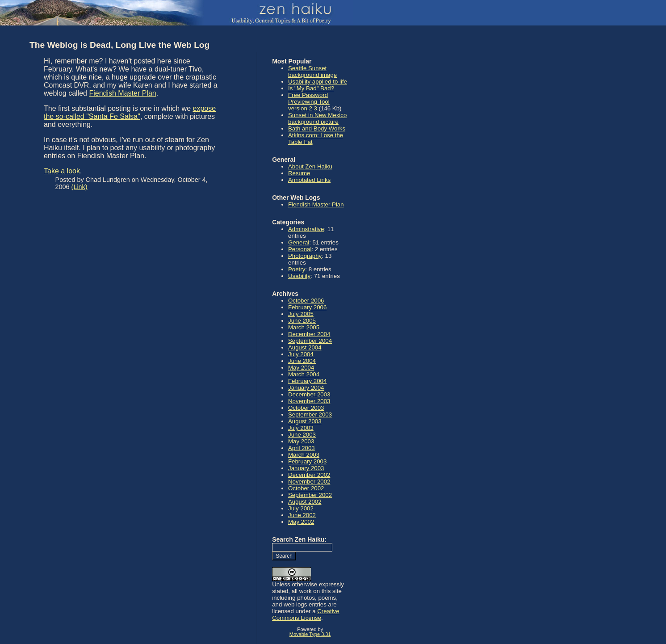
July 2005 (301, 314)
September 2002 (310, 495)
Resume (299, 173)
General (299, 242)
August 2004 (305, 347)
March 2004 (304, 374)
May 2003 (301, 441)
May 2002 (301, 522)
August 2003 (305, 421)
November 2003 (309, 401)
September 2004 (310, 341)
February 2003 (307, 461)
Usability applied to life (318, 82)
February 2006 (307, 307)
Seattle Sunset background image (312, 72)
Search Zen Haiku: (299, 539)
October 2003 (306, 408)
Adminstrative (306, 229)
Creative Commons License (306, 615)
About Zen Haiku (310, 166)
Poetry (297, 269)
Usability (299, 276)
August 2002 (305, 502)
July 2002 (301, 508)
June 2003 (302, 435)
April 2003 (302, 448)
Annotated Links (309, 180)
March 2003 (304, 455)
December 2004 (309, 334)
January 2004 (306, 388)
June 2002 (302, 515)
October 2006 (306, 301)
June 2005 (302, 321)
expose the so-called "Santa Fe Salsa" (130, 112)
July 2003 (301, 428)
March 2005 (304, 327)
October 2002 (306, 488)
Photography (305, 256)
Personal (300, 249)
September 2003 (310, 415)
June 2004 (302, 361)
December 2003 (309, 394)
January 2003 (306, 468)
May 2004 (301, 368)
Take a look (62, 171)
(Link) (80, 187)
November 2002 (309, 482)
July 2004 (301, 354)
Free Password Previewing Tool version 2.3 (309, 102)
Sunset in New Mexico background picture (317, 118)
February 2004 (307, 381)
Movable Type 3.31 (310, 634)
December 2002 (309, 475)
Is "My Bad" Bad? (311, 88)
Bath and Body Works (317, 128)
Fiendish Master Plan (122, 93)
